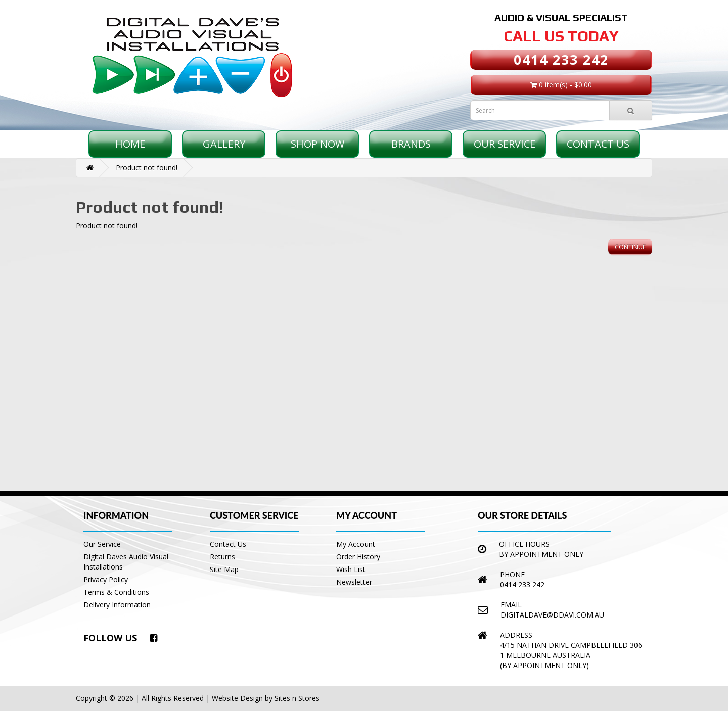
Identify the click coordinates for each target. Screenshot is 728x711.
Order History (358, 557)
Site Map (224, 569)
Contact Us (598, 144)
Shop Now (317, 144)
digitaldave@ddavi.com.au (552, 615)
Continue (630, 247)
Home (130, 144)
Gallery (224, 144)
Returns (222, 557)
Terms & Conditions (116, 592)
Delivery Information (117, 605)
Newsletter (354, 582)
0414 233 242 (561, 59)
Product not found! (147, 168)
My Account (356, 544)
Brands (411, 144)
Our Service (505, 144)
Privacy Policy (106, 579)
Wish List (351, 569)
